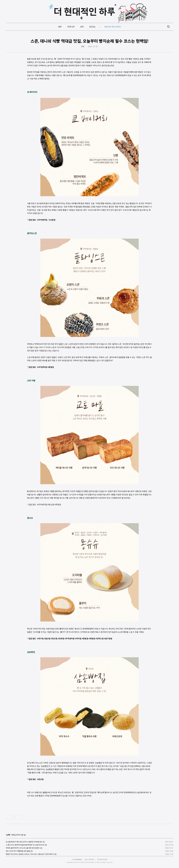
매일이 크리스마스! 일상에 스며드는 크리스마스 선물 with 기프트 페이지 (30, 854)
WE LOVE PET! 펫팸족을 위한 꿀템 (18, 851)
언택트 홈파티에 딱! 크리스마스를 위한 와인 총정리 (23, 848)
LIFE (83, 47)
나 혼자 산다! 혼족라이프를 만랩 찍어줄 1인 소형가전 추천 (25, 845)
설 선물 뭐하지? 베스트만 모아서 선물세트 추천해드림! (24, 842)
